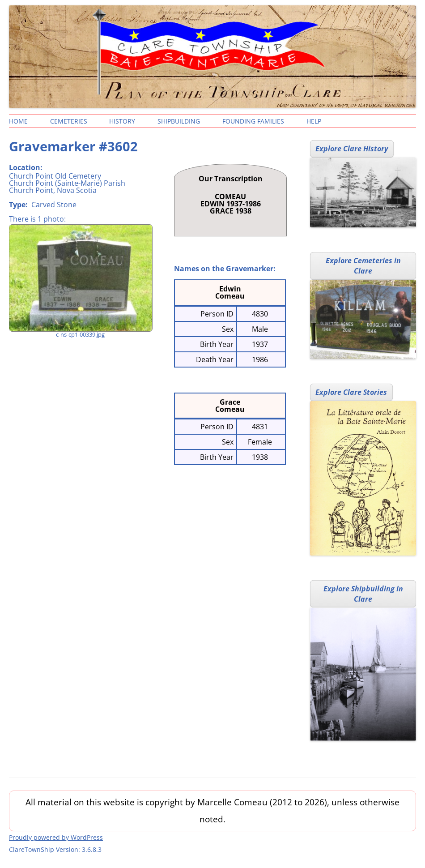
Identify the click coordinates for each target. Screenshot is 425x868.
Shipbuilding (179, 121)
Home (18, 121)
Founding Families (253, 121)
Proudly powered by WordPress (56, 837)
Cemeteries (69, 121)
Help (314, 121)
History (122, 121)
